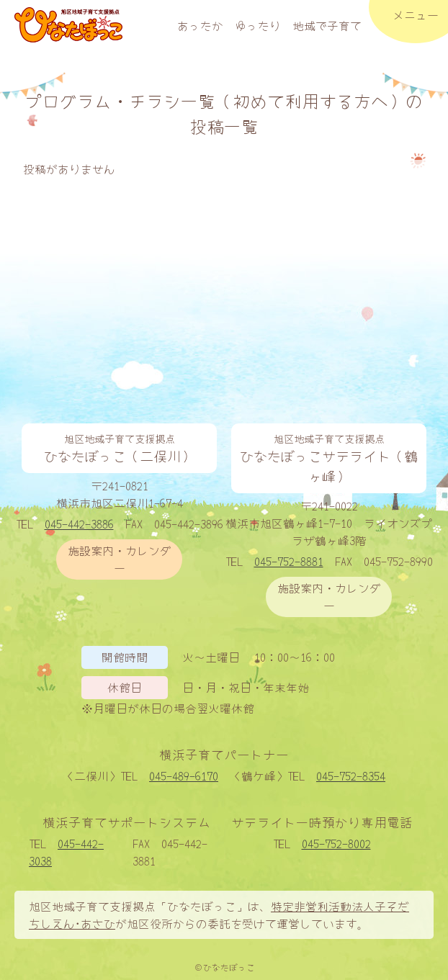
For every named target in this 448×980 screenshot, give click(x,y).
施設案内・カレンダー (120, 559)
